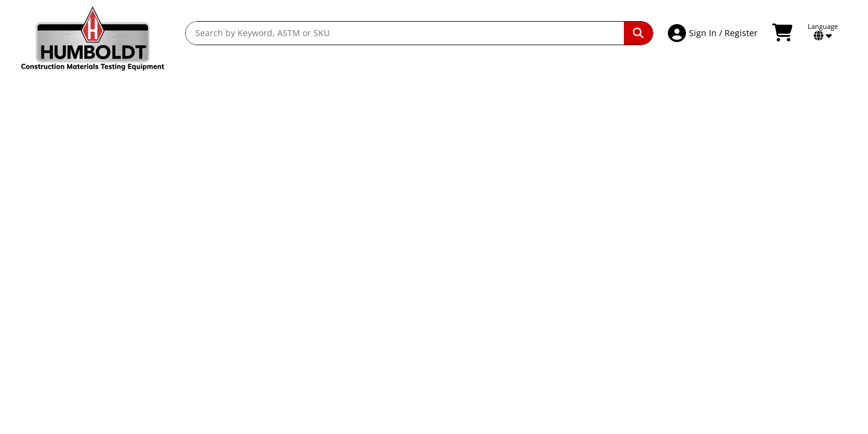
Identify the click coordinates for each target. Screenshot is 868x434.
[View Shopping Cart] (784, 33)
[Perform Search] (638, 33)
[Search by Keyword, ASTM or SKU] (405, 33)
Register (741, 33)
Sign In (703, 33)
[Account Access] (678, 33)
